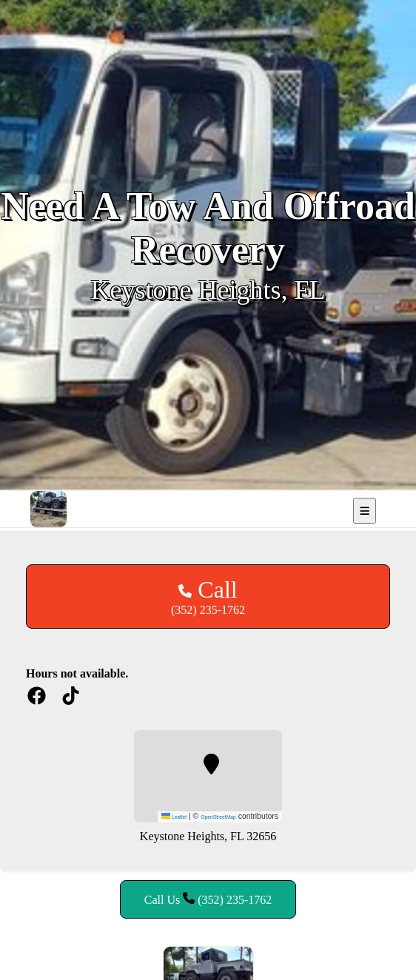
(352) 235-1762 (208, 596)
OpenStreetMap (218, 817)
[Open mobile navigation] (365, 511)
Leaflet (174, 817)
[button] (211, 764)
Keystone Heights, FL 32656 (208, 836)
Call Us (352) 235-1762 (208, 899)
